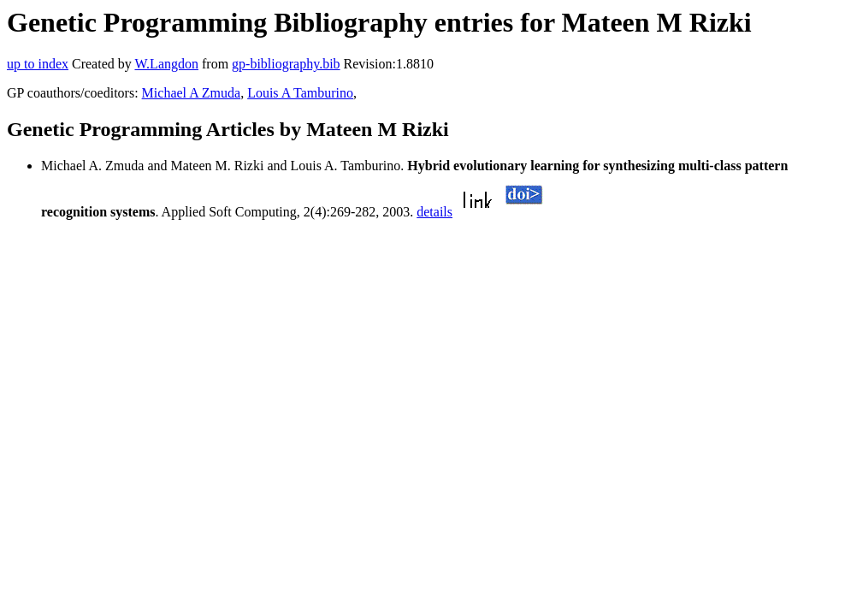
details (434, 212)
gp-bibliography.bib (286, 64)
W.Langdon (166, 64)
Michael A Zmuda (192, 93)
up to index (38, 64)
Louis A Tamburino (300, 93)
